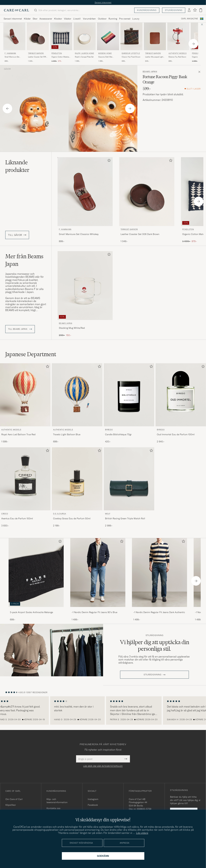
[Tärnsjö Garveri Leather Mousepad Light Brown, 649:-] (155, 43)
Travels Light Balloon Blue (67, 434)
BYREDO (109, 430)
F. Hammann (10, 53)
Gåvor (7, 69)
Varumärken (89, 19)
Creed (5, 514)
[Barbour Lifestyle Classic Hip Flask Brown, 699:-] (131, 43)
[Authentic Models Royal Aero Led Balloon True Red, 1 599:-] (25, 403)
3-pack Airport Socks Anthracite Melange (31, 612)
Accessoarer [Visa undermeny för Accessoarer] (46, 19)
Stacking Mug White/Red (72, 328)
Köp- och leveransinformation (57, 801)
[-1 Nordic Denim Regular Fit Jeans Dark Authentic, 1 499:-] (159, 580)
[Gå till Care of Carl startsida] (16, 10)
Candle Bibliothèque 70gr (118, 434)
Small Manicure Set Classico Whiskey (12, 57)
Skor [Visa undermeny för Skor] (35, 19)
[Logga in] (189, 10)
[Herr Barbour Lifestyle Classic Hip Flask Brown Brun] (131, 36)
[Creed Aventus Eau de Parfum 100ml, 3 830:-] (25, 487)
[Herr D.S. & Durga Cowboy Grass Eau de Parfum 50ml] (77, 479)
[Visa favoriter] (195, 10)
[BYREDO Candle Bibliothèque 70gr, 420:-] (129, 403)
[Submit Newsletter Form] (126, 759)
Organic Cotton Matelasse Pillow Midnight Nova (61, 57)
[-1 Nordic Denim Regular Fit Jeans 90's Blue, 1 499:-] (98, 580)
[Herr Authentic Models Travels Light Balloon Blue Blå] (77, 395)
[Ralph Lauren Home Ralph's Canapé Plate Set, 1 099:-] (85, 43)
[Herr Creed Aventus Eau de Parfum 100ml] (25, 479)
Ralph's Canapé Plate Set (84, 57)
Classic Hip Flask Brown (131, 57)
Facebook (93, 805)
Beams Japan (150, 72)
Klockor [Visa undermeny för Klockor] (58, 19)
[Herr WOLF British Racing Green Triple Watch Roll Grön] (129, 479)
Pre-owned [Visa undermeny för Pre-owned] (125, 19)
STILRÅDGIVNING (153, 675)
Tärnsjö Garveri (36, 53)
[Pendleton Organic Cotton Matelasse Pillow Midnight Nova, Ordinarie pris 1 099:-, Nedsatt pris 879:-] (61, 43)
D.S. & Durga (60, 514)
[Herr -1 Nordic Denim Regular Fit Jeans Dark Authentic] (159, 573)
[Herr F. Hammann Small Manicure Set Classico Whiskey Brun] (14, 36)
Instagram (93, 799)
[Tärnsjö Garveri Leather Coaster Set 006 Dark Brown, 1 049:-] (38, 43)
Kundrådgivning (147, 10)
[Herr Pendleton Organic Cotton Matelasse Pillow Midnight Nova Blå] (61, 36)
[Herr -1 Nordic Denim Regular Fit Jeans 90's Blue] (98, 573)
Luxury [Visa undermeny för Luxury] (136, 19)
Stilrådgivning (174, 10)
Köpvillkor (11, 805)
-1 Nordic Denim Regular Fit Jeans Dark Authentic (159, 612)
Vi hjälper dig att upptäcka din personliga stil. (155, 645)
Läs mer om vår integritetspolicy (103, 766)
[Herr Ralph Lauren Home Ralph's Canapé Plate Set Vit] (85, 36)
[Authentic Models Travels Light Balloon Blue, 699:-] (77, 403)
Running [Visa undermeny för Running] (113, 19)
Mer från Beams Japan (24, 260)
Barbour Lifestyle (131, 53)
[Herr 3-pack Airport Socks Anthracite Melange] (36, 573)
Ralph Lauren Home (84, 53)
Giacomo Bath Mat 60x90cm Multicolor (106, 57)
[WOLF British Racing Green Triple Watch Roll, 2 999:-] (129, 487)
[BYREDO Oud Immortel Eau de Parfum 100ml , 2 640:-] (181, 403)
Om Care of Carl (14, 799)
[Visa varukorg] (201, 10)
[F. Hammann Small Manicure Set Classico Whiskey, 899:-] (14, 43)
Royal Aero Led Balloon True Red (18, 434)
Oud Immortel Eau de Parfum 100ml (176, 434)
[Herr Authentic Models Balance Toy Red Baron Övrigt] (178, 36)
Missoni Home (105, 53)
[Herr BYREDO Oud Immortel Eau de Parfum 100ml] (181, 395)
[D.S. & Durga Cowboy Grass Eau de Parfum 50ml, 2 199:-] (77, 487)
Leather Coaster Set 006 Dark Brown (37, 57)
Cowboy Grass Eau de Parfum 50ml (72, 518)
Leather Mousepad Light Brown (154, 57)
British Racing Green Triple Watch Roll (125, 518)
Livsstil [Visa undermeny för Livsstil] (77, 19)
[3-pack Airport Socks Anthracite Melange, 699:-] (36, 580)
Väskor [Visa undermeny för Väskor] (68, 19)
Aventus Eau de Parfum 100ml (17, 518)
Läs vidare (142, 833)
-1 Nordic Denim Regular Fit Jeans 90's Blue (94, 612)
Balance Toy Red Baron (177, 57)
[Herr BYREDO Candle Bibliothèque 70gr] (129, 395)
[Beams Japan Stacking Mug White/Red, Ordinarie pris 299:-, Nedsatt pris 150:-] (85, 294)
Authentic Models (178, 53)
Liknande (17, 166)
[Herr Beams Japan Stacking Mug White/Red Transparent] (85, 286)
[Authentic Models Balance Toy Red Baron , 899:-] (178, 43)
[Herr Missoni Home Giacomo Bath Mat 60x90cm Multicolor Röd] (108, 36)
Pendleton (57, 53)
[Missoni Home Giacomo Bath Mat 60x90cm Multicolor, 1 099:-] (108, 43)
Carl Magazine (190, 19)
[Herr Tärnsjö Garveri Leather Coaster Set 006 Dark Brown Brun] (38, 36)
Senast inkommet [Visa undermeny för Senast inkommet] (13, 19)
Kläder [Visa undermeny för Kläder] (27, 19)
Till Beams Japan (20, 329)
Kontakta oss (53, 808)
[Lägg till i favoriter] (108, 161)
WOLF (108, 514)
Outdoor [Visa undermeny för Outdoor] (102, 19)
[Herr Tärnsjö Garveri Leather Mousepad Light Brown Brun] (155, 36)
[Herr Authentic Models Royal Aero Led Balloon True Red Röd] (25, 395)
